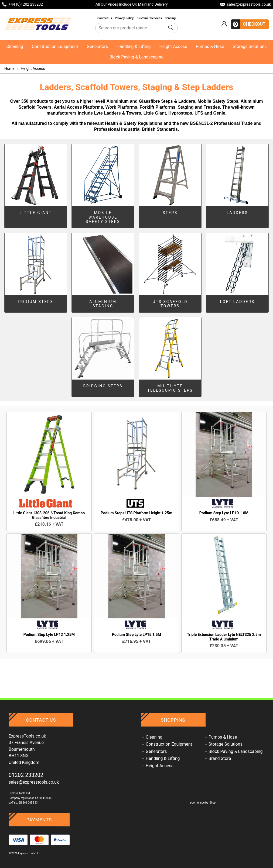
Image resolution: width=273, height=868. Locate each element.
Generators (97, 46)
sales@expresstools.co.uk (34, 782)
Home (9, 68)
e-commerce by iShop (203, 803)
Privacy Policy (125, 18)
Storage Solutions (250, 46)
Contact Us (105, 18)
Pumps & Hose (210, 46)
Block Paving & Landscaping (137, 57)
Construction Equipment (55, 46)
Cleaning (15, 46)
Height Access (173, 46)
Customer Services (149, 18)
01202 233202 (26, 775)
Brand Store (220, 759)
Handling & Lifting (134, 46)
